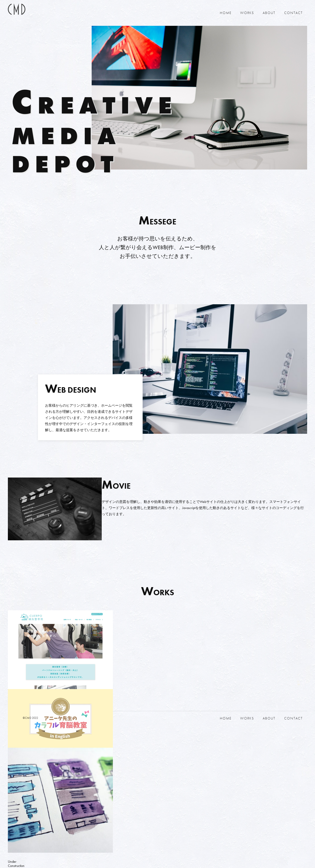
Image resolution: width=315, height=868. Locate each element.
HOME (226, 13)
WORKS (247, 13)
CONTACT (293, 13)
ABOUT (269, 13)
